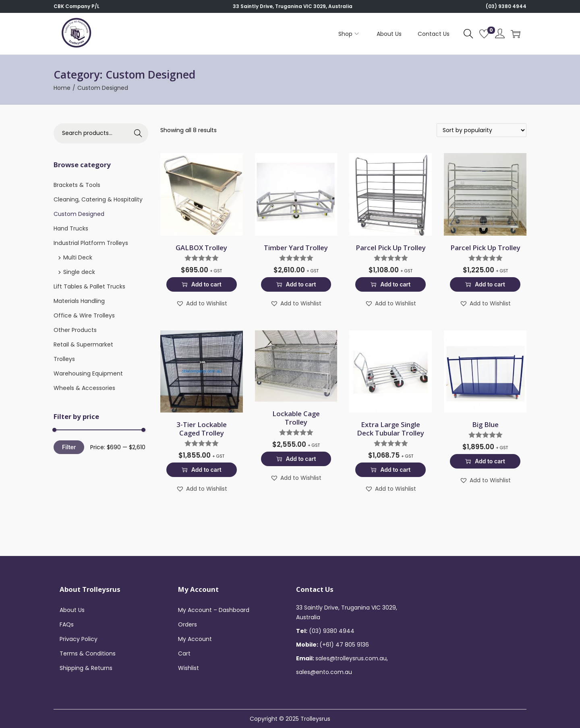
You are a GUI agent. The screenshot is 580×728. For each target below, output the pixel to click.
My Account (195, 639)
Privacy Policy (79, 639)
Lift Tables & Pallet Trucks (89, 286)
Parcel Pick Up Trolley (391, 248)
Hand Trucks (71, 228)
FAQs (67, 624)
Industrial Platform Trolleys (91, 243)
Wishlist (188, 668)
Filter (69, 447)
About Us (72, 610)
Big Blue (485, 424)
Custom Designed (79, 214)
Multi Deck (78, 257)
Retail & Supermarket (83, 344)
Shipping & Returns (86, 668)
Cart (184, 653)
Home (62, 88)
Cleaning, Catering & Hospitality (98, 199)
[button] (202, 303)
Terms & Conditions (88, 653)
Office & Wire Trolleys (84, 315)
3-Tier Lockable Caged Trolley (202, 429)
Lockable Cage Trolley (296, 418)
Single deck (79, 272)
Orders (187, 624)
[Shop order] (482, 130)
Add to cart (202, 284)
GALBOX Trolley (201, 248)
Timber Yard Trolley (296, 248)
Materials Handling (79, 301)
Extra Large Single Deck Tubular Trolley (390, 429)
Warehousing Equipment (88, 373)
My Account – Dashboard (214, 610)
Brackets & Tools (77, 185)
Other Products (75, 330)
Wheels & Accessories (84, 388)
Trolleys (64, 359)
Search (138, 133)
